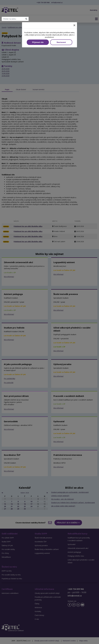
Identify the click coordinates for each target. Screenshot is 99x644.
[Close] (74, 25)
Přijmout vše (38, 42)
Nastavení (61, 42)
